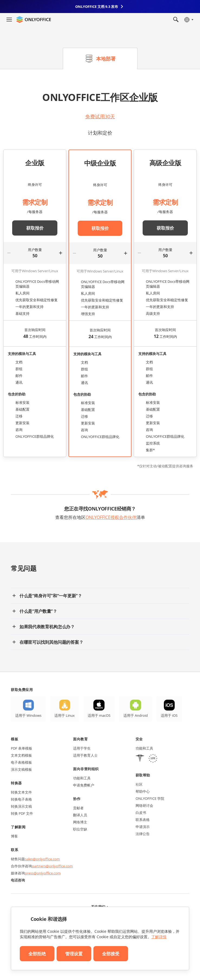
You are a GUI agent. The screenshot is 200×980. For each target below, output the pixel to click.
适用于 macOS (99, 715)
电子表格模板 (21, 762)
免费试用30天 (100, 116)
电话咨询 (18, 880)
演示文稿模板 (21, 769)
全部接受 (111, 954)
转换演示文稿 (21, 806)
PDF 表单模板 (22, 748)
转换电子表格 (21, 799)
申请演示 (143, 827)
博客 (14, 836)
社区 (139, 784)
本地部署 (106, 59)
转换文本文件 (21, 792)
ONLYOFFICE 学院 (150, 798)
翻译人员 (80, 815)
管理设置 (74, 954)
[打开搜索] (176, 20)
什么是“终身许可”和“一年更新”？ (51, 596)
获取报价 (35, 228)
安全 (139, 739)
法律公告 (143, 834)
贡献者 (78, 808)
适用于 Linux (65, 715)
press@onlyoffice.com (43, 873)
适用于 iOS (169, 715)
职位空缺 (80, 829)
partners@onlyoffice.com (52, 866)
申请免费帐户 (84, 785)
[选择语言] (188, 20)
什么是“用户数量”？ (38, 611)
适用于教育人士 (85, 755)
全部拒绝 (37, 954)
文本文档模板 (21, 755)
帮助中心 (143, 791)
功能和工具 (82, 778)
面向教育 (80, 739)
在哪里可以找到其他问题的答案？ (51, 642)
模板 (14, 739)
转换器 (16, 783)
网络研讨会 (144, 805)
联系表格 (143, 820)
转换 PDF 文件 (22, 813)
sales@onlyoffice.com (42, 859)
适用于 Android (136, 715)
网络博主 (80, 822)
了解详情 (159, 937)
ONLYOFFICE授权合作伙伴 (111, 517)
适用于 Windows (28, 715)
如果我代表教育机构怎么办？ (47, 627)
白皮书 (141, 813)
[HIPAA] (140, 759)
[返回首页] (34, 20)
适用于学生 (82, 748)
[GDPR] (153, 759)
